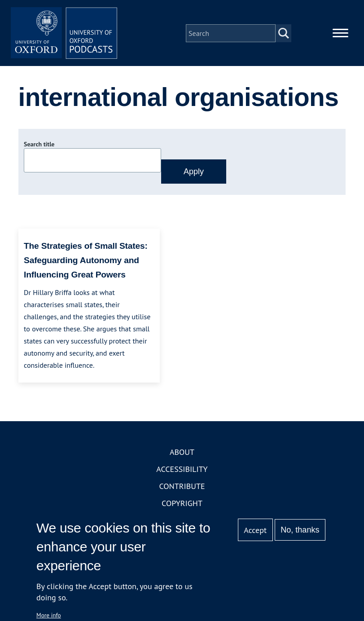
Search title (39, 145)
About (182, 452)
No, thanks (300, 530)
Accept (255, 530)
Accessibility (182, 469)
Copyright (182, 504)
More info (49, 615)
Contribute (182, 487)
